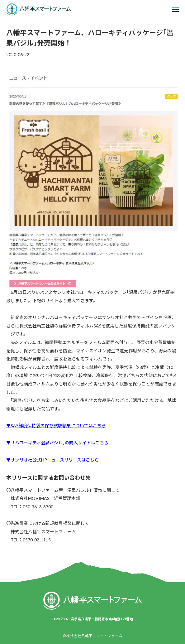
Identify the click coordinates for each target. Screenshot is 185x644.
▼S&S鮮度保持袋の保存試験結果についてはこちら (56, 426)
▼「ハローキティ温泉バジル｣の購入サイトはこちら (57, 443)
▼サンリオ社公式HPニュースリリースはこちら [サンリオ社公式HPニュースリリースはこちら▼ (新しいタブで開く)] (52, 460)
